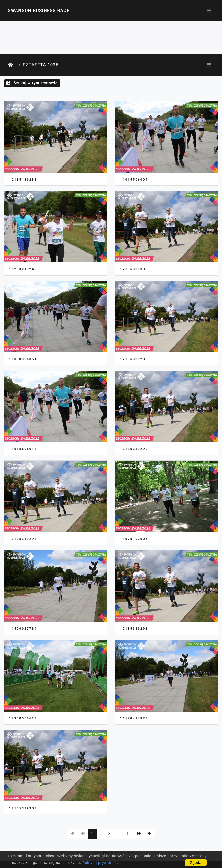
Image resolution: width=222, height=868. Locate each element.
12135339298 (23, 539)
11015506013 (23, 449)
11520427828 (134, 718)
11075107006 (134, 539)
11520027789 (23, 629)
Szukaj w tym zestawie (32, 83)
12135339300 (134, 269)
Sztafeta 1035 (41, 65)
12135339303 (23, 808)
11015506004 (134, 180)
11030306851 (23, 359)
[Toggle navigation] (209, 11)
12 (129, 834)
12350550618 (23, 718)
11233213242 (23, 269)
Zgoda (196, 863)
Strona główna (12, 65)
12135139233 (23, 180)
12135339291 (134, 629)
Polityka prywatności (101, 863)
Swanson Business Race (39, 11)
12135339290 (134, 449)
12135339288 (134, 359)
